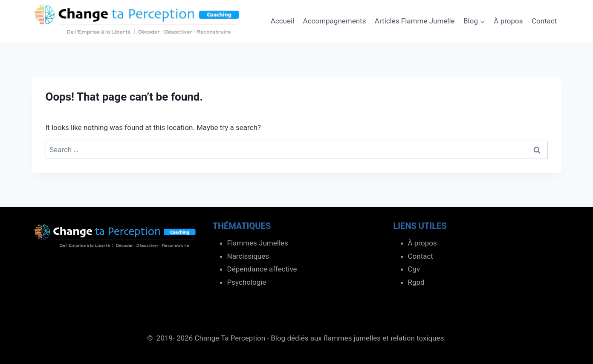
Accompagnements (335, 21)
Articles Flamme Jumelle (415, 21)
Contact (544, 21)
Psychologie (247, 282)
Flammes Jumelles (258, 243)
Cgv (414, 269)
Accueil (283, 21)
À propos (508, 21)
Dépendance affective (262, 269)
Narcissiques (248, 256)
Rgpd (416, 282)
